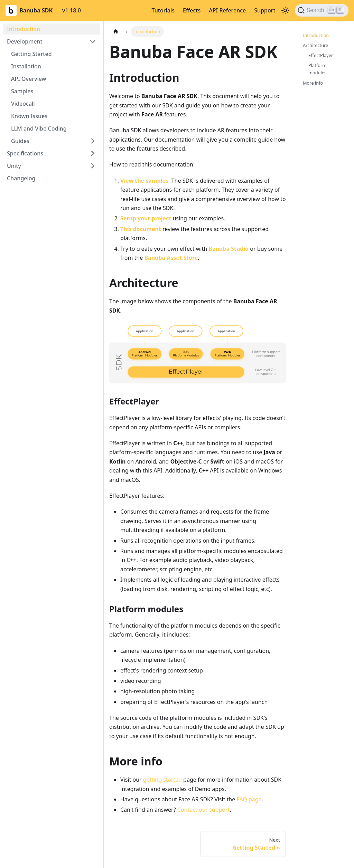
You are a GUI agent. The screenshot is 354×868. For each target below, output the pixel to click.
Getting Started (31, 54)
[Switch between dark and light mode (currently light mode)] (285, 10)
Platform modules (317, 69)
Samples (22, 91)
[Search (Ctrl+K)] (322, 10)
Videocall (23, 104)
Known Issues (29, 116)
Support (265, 10)
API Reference (227, 10)
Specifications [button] (25, 153)
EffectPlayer (321, 55)
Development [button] (25, 41)
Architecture (315, 45)
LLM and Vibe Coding (39, 128)
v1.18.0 (72, 10)
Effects (192, 10)
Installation (26, 66)
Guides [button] (20, 141)
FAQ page (249, 799)
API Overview (29, 79)
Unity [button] (14, 166)
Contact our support (204, 810)
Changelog (21, 178)
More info (313, 83)
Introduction (24, 29)
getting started (162, 780)
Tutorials (163, 10)
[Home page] (116, 32)
